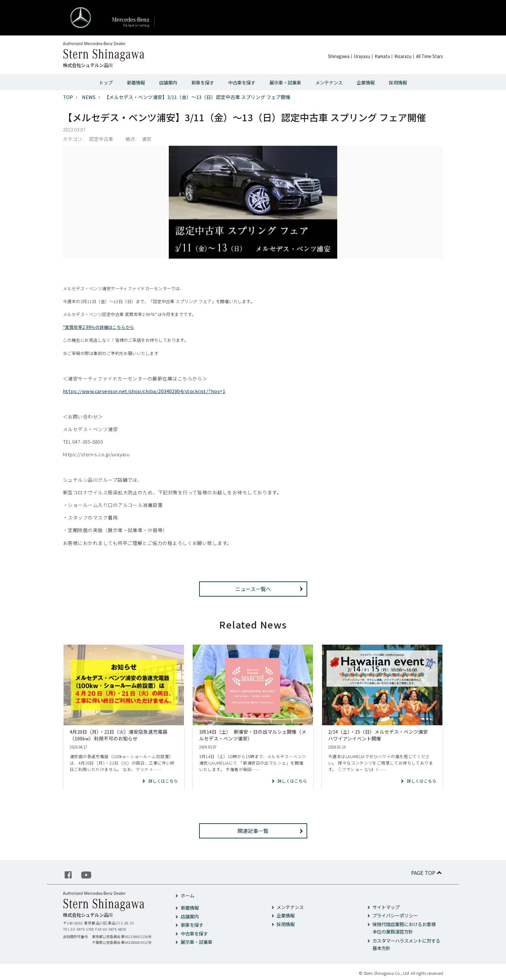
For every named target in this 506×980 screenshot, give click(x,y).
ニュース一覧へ (253, 589)
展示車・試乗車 (285, 82)
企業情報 (366, 82)
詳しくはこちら (163, 781)
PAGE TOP (427, 873)
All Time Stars (430, 56)
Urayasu (362, 56)
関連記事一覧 (253, 831)
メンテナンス (329, 82)
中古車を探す (242, 82)
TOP (68, 97)
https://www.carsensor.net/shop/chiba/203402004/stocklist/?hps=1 (144, 391)
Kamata (382, 56)
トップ (106, 82)
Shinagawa (339, 56)
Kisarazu (403, 56)
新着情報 (136, 82)
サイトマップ (386, 907)
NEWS (89, 97)
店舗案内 (168, 82)
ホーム (187, 895)
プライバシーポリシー (395, 915)
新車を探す (203, 82)
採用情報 (398, 82)
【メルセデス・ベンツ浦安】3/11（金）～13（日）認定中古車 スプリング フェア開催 (197, 97)
